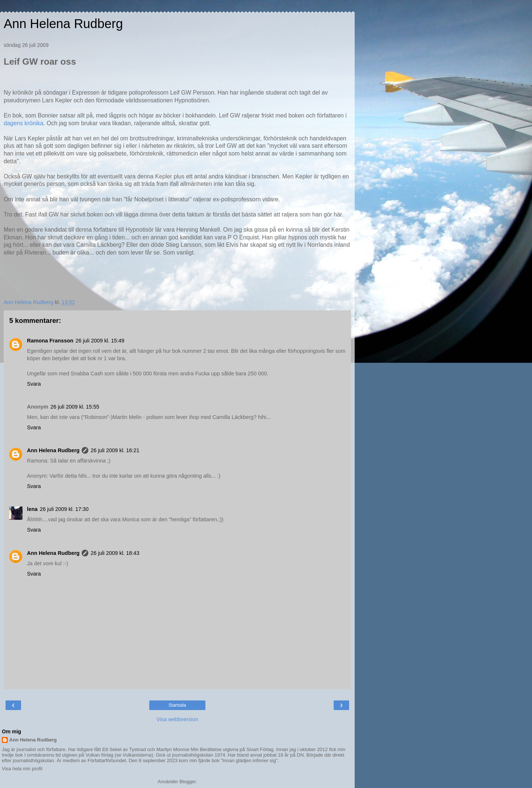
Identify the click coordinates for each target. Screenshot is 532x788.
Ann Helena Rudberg (63, 24)
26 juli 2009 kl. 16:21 (115, 450)
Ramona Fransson (50, 341)
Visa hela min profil (22, 769)
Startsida (177, 705)
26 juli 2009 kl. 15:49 (100, 341)
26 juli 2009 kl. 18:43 (115, 553)
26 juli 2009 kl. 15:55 (75, 407)
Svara (34, 384)
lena (32, 509)
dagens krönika (23, 123)
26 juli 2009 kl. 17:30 (64, 509)
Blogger (188, 782)
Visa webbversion (178, 719)
